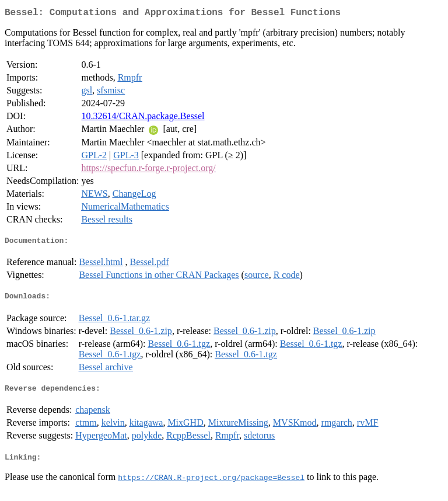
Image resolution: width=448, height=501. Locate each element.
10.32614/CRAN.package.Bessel (143, 118)
